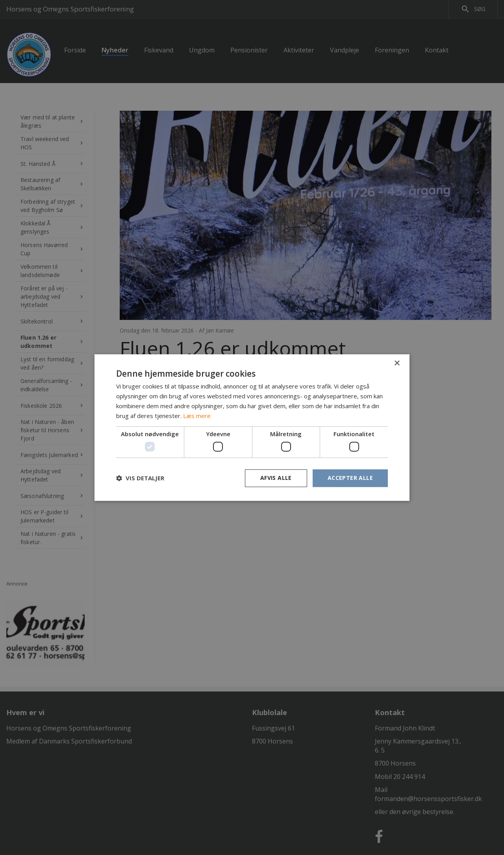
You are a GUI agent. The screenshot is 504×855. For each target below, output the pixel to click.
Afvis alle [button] (276, 478)
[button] (140, 478)
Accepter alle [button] (350, 478)
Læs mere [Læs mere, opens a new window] (197, 416)
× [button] (397, 363)
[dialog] (252, 427)
